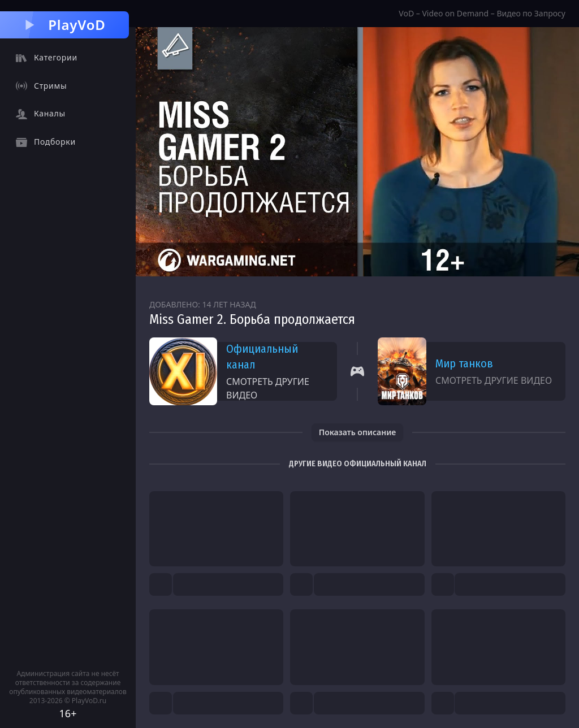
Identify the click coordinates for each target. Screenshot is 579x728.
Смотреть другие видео (268, 388)
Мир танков (464, 363)
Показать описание (358, 432)
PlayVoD (64, 25)
